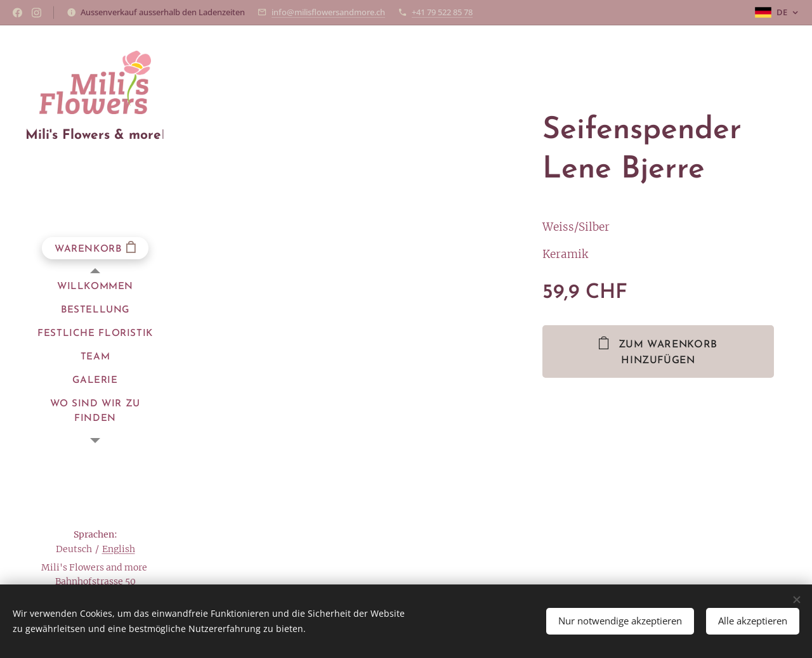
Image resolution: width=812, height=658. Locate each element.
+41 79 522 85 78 (442, 12)
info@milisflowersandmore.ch (328, 12)
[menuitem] (95, 287)
